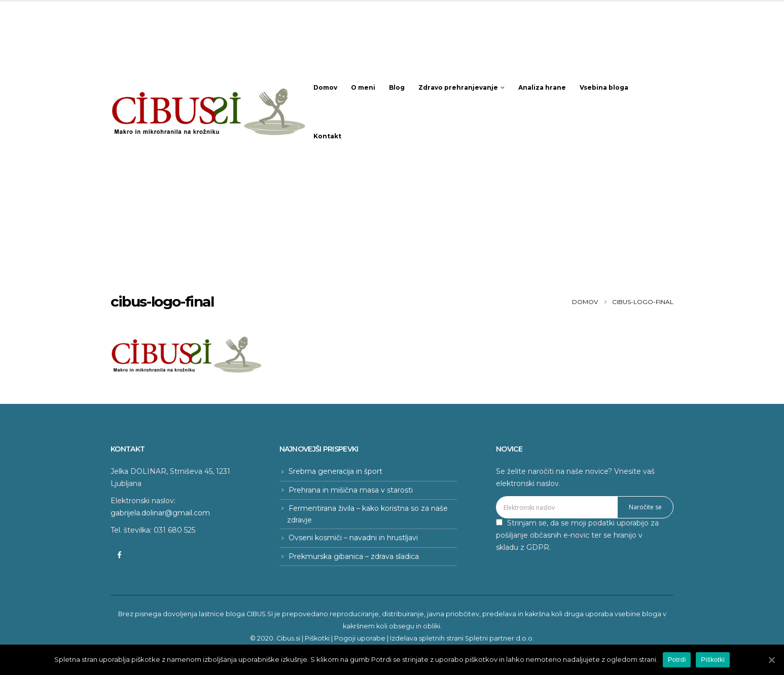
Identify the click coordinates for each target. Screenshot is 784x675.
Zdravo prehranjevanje (458, 87)
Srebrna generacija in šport (335, 471)
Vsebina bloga (604, 87)
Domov (325, 87)
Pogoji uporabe (360, 638)
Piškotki (317, 638)
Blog (397, 87)
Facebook (119, 555)
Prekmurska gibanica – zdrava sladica (354, 556)
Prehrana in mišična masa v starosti (351, 490)
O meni (363, 87)
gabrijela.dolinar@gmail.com (160, 513)
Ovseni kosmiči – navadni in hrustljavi (353, 538)
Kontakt (327, 136)
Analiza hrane (542, 87)
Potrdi (677, 660)
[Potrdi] (771, 660)
